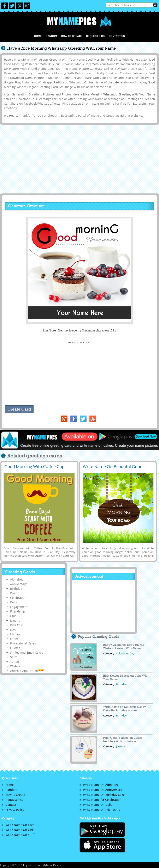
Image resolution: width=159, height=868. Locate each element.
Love (13, 630)
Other (14, 639)
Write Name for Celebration (102, 800)
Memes (15, 634)
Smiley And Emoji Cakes (27, 652)
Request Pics (95, 36)
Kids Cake (17, 625)
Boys (13, 593)
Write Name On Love (20, 825)
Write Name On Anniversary (102, 790)
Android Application (27, 671)
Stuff (13, 657)
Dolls (14, 602)
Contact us (117, 36)
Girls (13, 616)
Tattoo (14, 662)
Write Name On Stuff (20, 835)
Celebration (18, 598)
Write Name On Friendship (102, 810)
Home (38, 36)
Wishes (15, 666)
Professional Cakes (23, 643)
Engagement (19, 607)
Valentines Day (125, 653)
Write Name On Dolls (98, 805)
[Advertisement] (79, 159)
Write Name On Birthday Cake (104, 795)
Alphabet (16, 579)
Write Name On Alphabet (101, 785)
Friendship (18, 611)
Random (51, 36)
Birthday (16, 589)
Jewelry (15, 620)
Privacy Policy (15, 810)
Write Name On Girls (20, 830)
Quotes (15, 648)
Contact (11, 805)
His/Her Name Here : (80, 330)
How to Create (72, 36)
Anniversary (18, 584)
